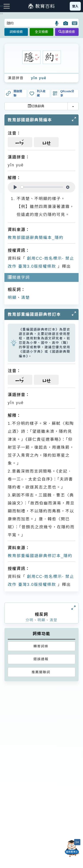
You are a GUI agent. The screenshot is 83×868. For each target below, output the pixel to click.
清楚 (25, 298)
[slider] (42, 187)
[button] (57, 23)
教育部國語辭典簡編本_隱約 (36, 238)
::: (2, 13)
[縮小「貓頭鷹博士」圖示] (77, 842)
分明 (29, 620)
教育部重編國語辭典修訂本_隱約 (40, 556)
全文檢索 (41, 32)
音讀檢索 (67, 32)
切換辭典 (36, 106)
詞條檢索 (16, 32)
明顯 (12, 298)
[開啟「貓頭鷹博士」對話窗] (72, 849)
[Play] (15, 187)
